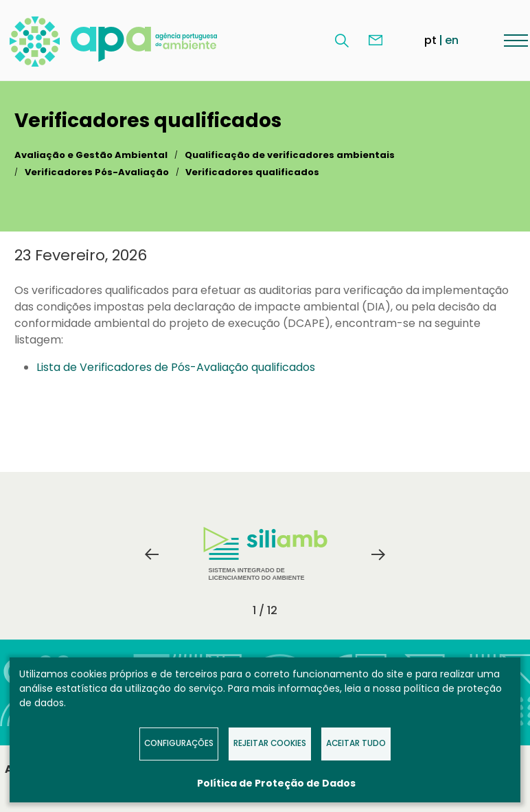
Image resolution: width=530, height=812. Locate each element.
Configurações (179, 743)
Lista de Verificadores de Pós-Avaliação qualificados (176, 367)
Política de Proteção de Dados (276, 783)
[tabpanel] (265, 554)
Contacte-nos (376, 41)
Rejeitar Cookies (270, 743)
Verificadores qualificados (252, 172)
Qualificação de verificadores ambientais (290, 155)
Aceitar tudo (356, 743)
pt (430, 40)
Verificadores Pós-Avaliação (97, 172)
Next (378, 554)
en (452, 40)
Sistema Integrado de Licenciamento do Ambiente (265, 554)
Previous (152, 554)
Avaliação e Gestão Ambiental (91, 155)
